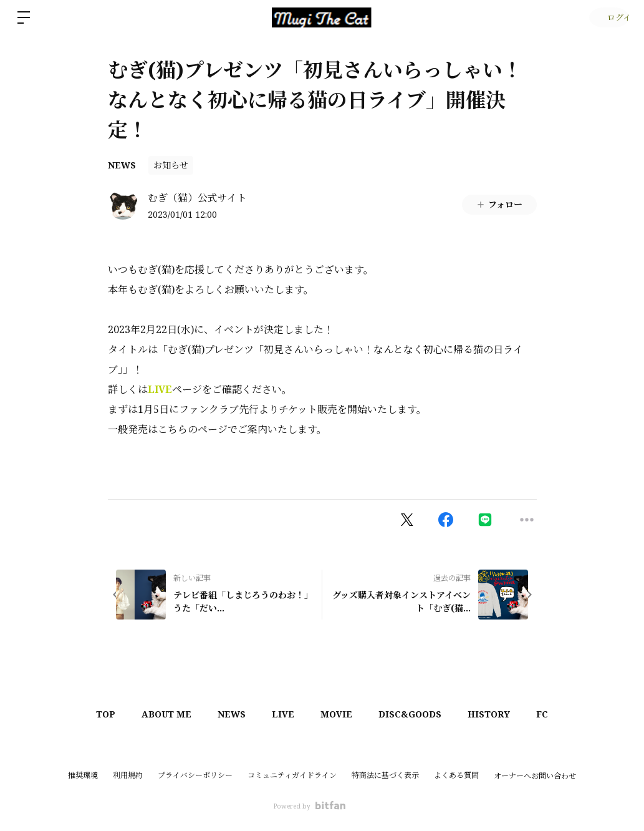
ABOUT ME (154, 714)
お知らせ (171, 165)
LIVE (160, 389)
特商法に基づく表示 (385, 775)
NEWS (122, 165)
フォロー (499, 204)
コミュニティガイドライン (292, 775)
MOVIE (339, 714)
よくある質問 (456, 775)
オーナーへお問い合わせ (535, 776)
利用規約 (128, 775)
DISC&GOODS (417, 714)
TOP (88, 714)
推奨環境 (83, 775)
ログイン (607, 17)
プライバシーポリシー (195, 775)
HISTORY (501, 714)
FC (560, 714)
